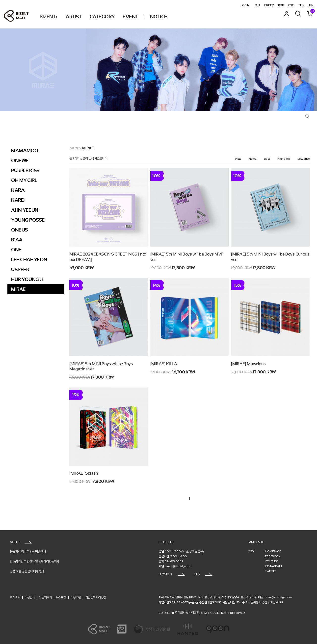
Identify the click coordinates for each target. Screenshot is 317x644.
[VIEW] (194, 603)
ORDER (269, 5)
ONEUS (20, 230)
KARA (18, 190)
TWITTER (271, 571)
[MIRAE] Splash (84, 473)
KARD (18, 200)
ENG (291, 5)
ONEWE (20, 160)
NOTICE (159, 17)
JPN (311, 5)
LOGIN (245, 5)
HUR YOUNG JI (27, 279)
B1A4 (17, 240)
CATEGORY (102, 17)
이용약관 (76, 597)
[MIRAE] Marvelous (248, 364)
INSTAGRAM (273, 566)
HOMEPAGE (273, 551)
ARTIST (74, 17)
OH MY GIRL (24, 180)
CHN (302, 5)
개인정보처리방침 (96, 597)
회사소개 (15, 597)
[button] (307, 116)
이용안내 (30, 597)
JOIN (257, 5)
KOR (281, 5)
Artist (74, 148)
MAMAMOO (25, 151)
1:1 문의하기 (172, 574)
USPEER (20, 269)
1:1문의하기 (46, 597)
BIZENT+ (49, 17)
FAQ (203, 574)
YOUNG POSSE (28, 220)
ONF (16, 250)
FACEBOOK (273, 556)
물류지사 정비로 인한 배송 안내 (28, 552)
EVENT (130, 17)
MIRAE (18, 289)
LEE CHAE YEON (29, 259)
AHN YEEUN (25, 210)
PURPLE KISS (25, 170)
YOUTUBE (272, 561)
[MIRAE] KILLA (164, 364)
